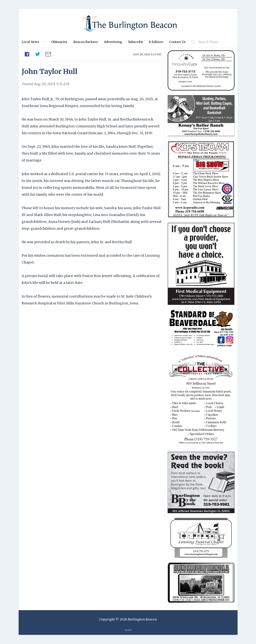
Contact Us (177, 42)
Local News (30, 42)
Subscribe (136, 42)
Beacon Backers (86, 42)
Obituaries (59, 42)
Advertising (113, 42)
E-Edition (156, 42)
